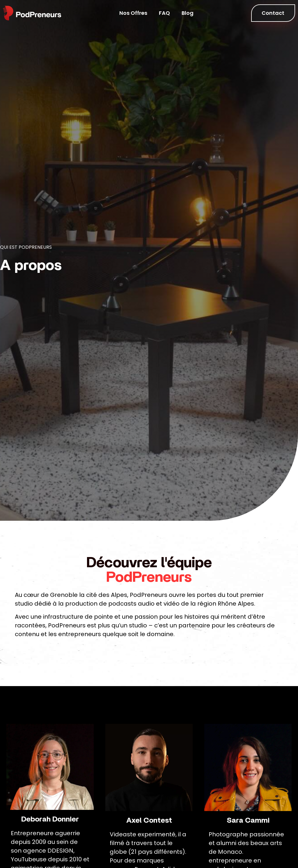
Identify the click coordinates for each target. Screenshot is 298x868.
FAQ (164, 13)
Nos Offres (133, 13)
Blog (188, 13)
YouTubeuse (29, 859)
